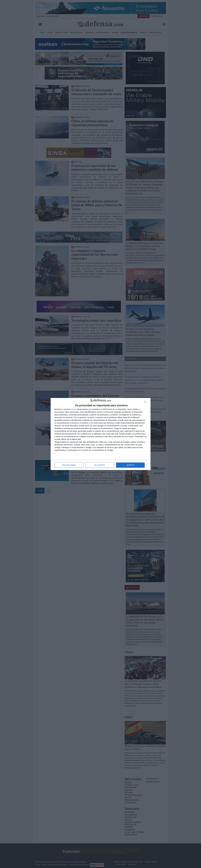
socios (74, 409)
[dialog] (101, 434)
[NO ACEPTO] (146, 403)
